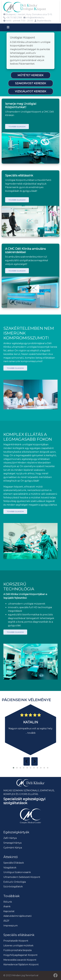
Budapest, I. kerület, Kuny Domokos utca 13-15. (28, 14)
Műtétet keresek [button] (31, 75)
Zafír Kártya (10, 838)
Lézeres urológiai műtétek (18, 946)
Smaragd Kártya (12, 843)
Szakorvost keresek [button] (31, 83)
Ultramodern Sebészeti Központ (22, 877)
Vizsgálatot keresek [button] (31, 91)
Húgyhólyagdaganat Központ (20, 955)
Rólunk (8, 902)
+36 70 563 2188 (13, 18)
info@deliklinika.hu (34, 18)
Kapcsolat (9, 911)
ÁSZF (6, 921)
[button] (14, 768)
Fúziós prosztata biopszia (17, 950)
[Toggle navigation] (11, 27)
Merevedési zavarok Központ (20, 960)
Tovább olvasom (17, 127)
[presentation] (27, 761)
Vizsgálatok (10, 868)
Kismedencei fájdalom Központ (21, 965)
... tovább (31, 733)
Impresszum (11, 926)
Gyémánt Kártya (13, 848)
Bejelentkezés (43, 21)
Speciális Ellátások (14, 863)
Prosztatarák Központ (16, 941)
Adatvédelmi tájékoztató (17, 916)
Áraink (7, 906)
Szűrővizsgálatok (13, 887)
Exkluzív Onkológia (15, 882)
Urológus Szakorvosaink (17, 872)
